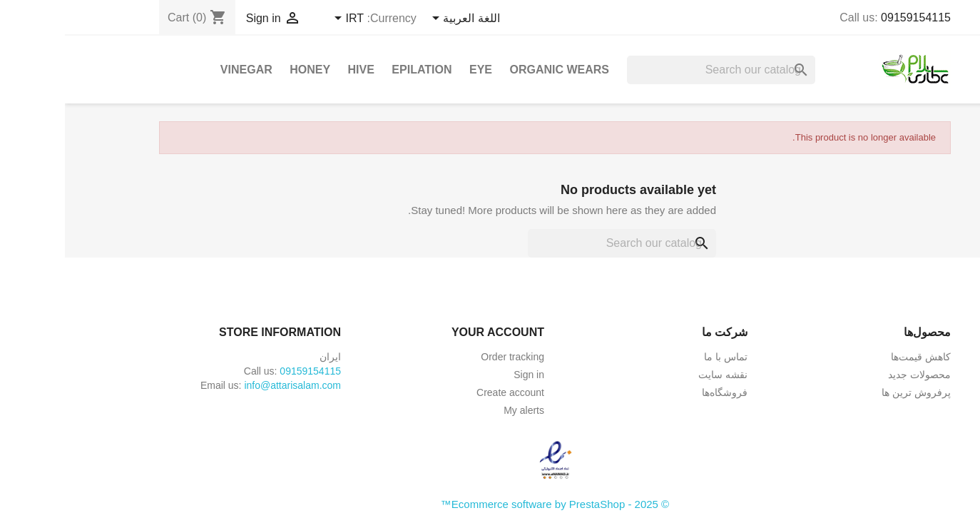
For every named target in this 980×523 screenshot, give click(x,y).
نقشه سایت (658, 375)
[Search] (656, 70)
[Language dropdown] (399, 19)
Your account (433, 332)
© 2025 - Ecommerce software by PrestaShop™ (490, 504)
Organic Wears (494, 70)
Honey (245, 70)
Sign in (464, 375)
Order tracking (448, 357)
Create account (445, 392)
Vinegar (182, 70)
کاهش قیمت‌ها (856, 357)
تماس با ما (661, 357)
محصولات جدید (854, 375)
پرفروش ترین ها (851, 392)
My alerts (459, 410)
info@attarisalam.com (228, 385)
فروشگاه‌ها (660, 392)
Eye (416, 70)
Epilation (357, 70)
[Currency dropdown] (282, 19)
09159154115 (851, 17)
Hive (296, 70)
